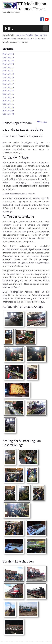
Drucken (42, 122)
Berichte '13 (8, 97)
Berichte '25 (8, 57)
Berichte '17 (8, 84)
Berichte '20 (8, 77)
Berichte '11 (8, 104)
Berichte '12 (8, 100)
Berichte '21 (8, 71)
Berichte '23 (8, 64)
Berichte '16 (8, 87)
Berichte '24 (8, 61)
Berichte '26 (8, 54)
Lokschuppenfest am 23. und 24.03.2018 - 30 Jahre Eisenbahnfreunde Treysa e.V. (23, 130)
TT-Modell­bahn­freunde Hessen (33, 6)
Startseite (20, 35)
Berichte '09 (8, 110)
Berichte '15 (8, 94)
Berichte (29, 35)
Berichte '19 (8, 74)
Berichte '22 (8, 67)
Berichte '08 (8, 114)
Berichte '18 (40, 35)
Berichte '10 (8, 107)
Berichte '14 (8, 90)
